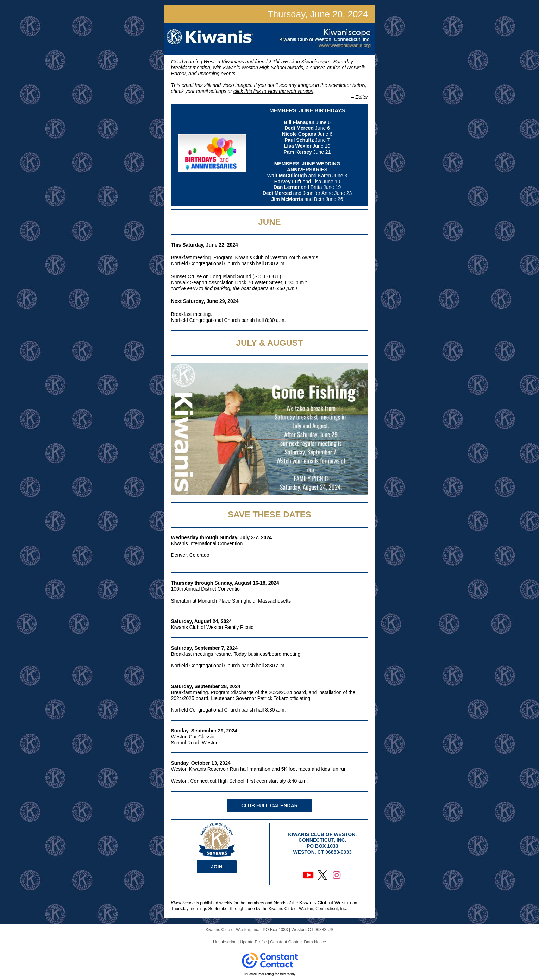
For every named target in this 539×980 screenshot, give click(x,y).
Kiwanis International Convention (207, 543)
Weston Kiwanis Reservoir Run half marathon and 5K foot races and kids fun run (259, 769)
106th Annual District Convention (207, 589)
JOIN (217, 867)
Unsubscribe (225, 942)
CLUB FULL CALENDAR (269, 806)
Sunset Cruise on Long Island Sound (211, 276)
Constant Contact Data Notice (298, 942)
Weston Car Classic (193, 737)
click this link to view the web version (273, 91)
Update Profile (253, 942)
